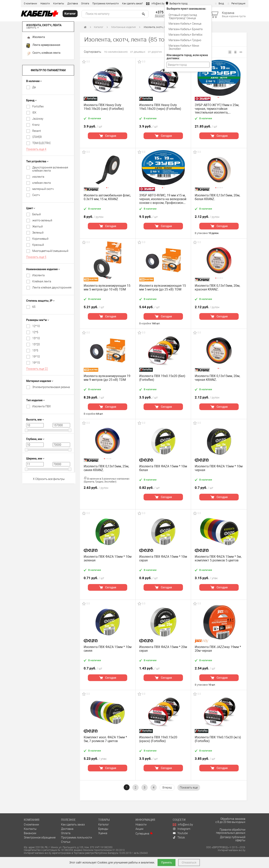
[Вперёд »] (167, 788)
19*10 (36, 357)
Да (34, 87)
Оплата (85, 4)
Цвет (31, 208)
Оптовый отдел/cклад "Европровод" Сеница (183, 17)
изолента (38, 177)
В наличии (34, 81)
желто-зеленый (42, 220)
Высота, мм (35, 420)
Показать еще (36, 149)
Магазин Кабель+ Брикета (186, 29)
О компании (30, 4)
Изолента (36, 38)
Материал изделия (40, 381)
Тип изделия (35, 400)
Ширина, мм (35, 458)
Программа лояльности (106, 4)
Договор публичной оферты (233, 839)
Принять (167, 862)
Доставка (73, 4)
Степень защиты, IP (40, 301)
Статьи (66, 842)
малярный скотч (43, 189)
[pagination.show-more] (189, 788)
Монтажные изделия (123, 27)
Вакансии (30, 833)
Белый (37, 214)
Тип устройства (37, 161)
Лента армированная (43, 46)
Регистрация (236, 4)
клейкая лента (42, 183)
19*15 (36, 363)
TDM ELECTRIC (42, 143)
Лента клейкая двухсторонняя (52, 287)
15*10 (36, 338)
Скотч (36, 195)
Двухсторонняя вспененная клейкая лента (50, 169)
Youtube (180, 833)
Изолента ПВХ (42, 406)
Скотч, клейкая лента (43, 54)
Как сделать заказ (73, 825)
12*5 (35, 332)
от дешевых (138, 52)
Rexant (37, 131)
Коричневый (40, 239)
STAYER (37, 137)
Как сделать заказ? (132, 4)
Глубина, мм (35, 439)
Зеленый (38, 233)
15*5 (35, 350)
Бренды (103, 829)
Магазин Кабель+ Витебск (186, 35)
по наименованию (116, 52)
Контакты (59, 4)
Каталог (99, 27)
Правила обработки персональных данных (231, 831)
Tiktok (179, 837)
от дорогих (155, 52)
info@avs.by (183, 825)
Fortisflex (38, 106)
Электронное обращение (40, 837)
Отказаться (189, 862)
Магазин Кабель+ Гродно (185, 40)
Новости (45, 4)
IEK (34, 113)
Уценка (103, 833)
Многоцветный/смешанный (50, 251)
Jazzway (38, 119)
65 (34, 307)
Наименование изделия (43, 269)
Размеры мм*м (38, 320)
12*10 (36, 326)
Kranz (36, 125)
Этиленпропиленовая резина (51, 387)
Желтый (38, 226)
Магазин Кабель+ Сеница (185, 24)
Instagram (181, 829)
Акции (139, 829)
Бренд (31, 100)
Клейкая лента (42, 281)
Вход (219, 4)
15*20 (36, 344)
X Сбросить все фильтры (49, 479)
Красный (38, 245)
